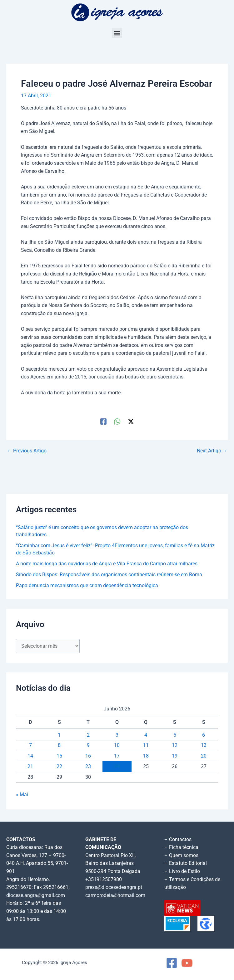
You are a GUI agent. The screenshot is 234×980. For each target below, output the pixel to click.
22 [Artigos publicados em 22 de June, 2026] (59, 767)
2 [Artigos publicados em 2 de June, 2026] (88, 735)
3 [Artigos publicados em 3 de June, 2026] (117, 735)
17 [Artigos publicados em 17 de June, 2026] (117, 756)
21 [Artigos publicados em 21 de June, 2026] (30, 767)
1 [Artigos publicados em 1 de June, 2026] (59, 735)
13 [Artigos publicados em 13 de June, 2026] (204, 745)
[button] (117, 33)
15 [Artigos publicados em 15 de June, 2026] (59, 756)
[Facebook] (103, 422)
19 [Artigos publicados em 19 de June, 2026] (175, 756)
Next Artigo (212, 451)
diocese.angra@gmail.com (36, 895)
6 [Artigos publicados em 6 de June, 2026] (204, 735)
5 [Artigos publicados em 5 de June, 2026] (175, 735)
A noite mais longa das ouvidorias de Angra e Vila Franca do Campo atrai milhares (107, 564)
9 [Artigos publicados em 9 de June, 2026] (88, 745)
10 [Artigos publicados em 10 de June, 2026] (117, 745)
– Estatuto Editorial (186, 863)
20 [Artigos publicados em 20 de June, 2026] (204, 756)
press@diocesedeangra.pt (114, 887)
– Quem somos (181, 856)
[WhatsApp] (117, 422)
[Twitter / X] (131, 422)
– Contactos (178, 840)
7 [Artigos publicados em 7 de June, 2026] (30, 745)
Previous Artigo (27, 451)
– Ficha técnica (181, 847)
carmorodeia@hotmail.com (115, 895)
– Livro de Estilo (182, 871)
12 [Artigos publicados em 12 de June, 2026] (175, 745)
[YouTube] (187, 963)
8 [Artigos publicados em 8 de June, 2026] (59, 745)
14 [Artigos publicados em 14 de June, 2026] (30, 756)
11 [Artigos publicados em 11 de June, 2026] (146, 745)
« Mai (22, 795)
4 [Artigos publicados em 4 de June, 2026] (146, 735)
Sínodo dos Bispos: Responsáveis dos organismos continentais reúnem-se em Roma (109, 575)
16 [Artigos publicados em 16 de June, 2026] (88, 756)
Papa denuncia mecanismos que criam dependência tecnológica (87, 586)
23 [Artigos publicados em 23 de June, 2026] (88, 767)
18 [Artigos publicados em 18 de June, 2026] (146, 756)
